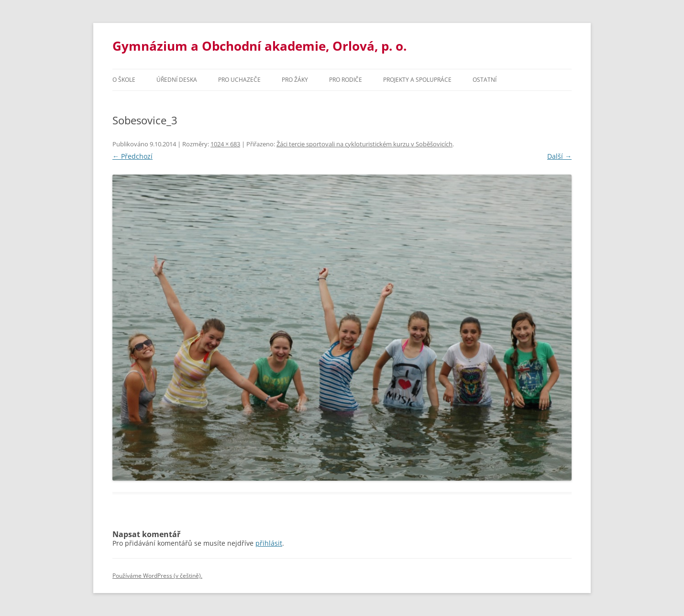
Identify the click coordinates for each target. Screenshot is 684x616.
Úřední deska (177, 80)
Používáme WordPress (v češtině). (157, 576)
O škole (124, 80)
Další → (559, 156)
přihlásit (269, 543)
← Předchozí (132, 156)
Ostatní (485, 80)
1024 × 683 (225, 144)
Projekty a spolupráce (417, 80)
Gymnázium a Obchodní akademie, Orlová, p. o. (259, 46)
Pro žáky (295, 80)
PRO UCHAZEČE (239, 80)
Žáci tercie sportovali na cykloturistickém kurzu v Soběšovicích (364, 144)
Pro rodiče (346, 80)
